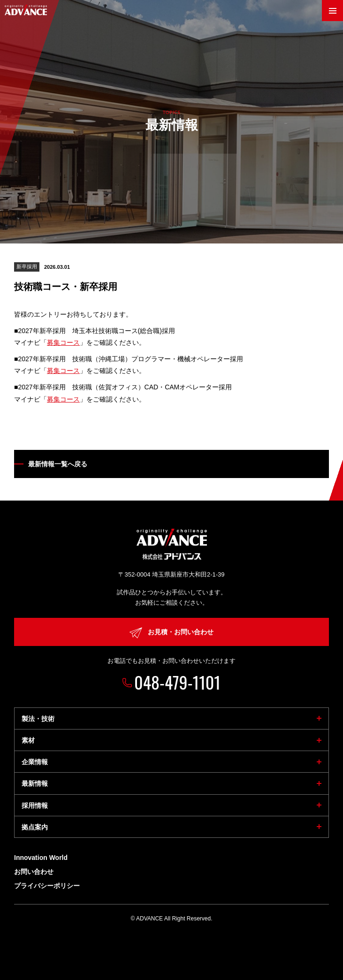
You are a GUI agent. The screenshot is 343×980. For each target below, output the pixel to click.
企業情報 (35, 762)
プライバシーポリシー (47, 886)
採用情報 (35, 805)
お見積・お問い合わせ (171, 633)
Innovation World (41, 858)
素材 (28, 740)
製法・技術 (38, 719)
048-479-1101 (177, 682)
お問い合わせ (34, 872)
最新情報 (35, 783)
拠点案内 (35, 827)
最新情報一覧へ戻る (58, 464)
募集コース (63, 342)
